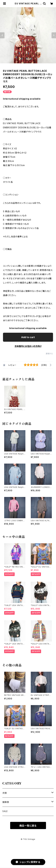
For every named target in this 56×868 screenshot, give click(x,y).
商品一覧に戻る (28, 826)
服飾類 (6, 802)
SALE (5, 811)
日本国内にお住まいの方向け (28, 346)
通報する (49, 354)
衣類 (5, 793)
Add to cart (28, 337)
